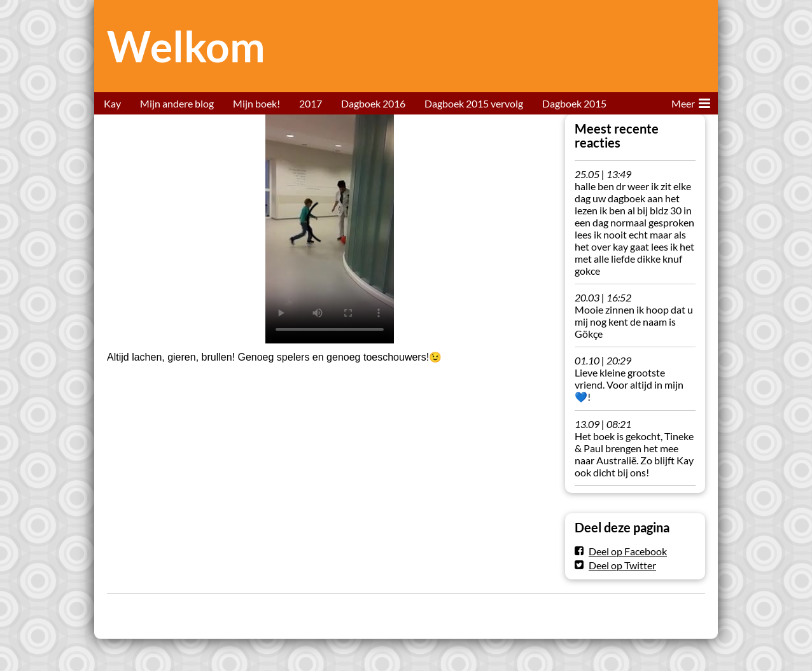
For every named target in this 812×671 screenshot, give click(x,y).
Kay (112, 103)
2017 (311, 103)
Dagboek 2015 (574, 103)
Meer (691, 101)
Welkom (186, 46)
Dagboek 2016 (373, 103)
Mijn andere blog (177, 103)
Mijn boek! (256, 103)
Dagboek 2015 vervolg (474, 103)
